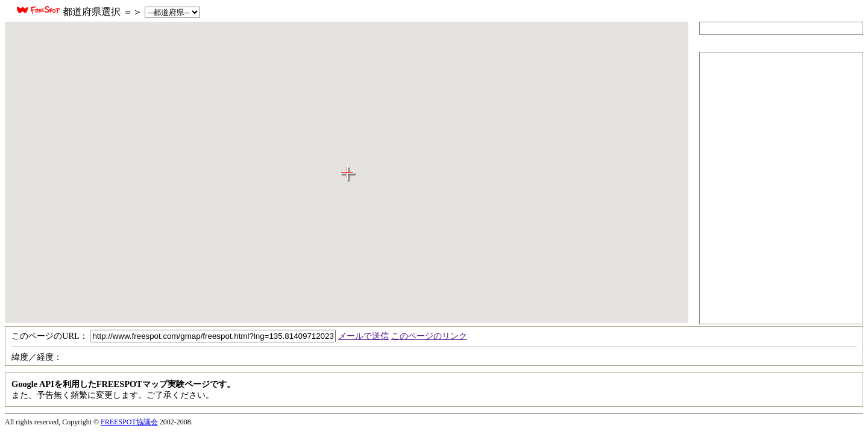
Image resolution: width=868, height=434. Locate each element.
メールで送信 (363, 336)
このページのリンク (429, 336)
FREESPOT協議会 (129, 422)
